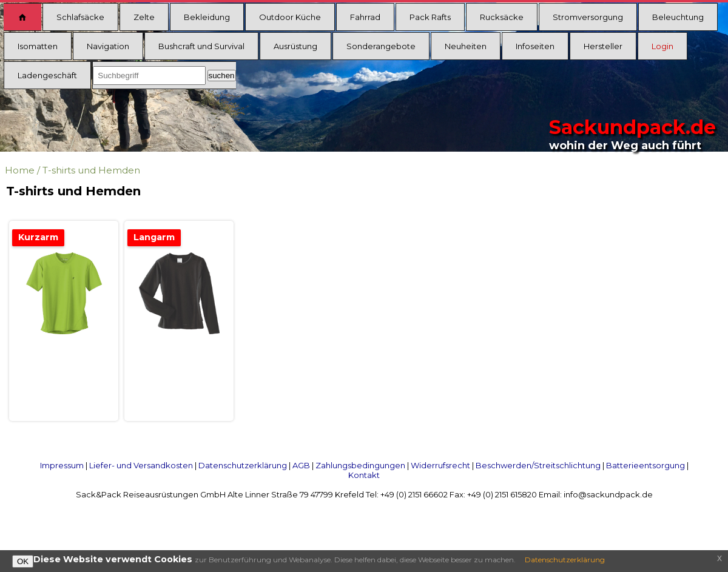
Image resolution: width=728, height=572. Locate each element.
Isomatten (38, 46)
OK (23, 561)
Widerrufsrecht (440, 465)
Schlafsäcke (80, 17)
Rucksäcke (502, 17)
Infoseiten (535, 46)
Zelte (144, 17)
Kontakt (364, 475)
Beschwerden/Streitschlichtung (538, 465)
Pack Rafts (430, 17)
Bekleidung (207, 17)
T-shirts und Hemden (91, 170)
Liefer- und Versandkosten (141, 465)
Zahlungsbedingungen (360, 465)
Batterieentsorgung (645, 465)
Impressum (62, 465)
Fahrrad (365, 17)
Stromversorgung (588, 17)
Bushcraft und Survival (201, 46)
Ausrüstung (295, 46)
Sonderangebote (381, 46)
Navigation (108, 46)
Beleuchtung (678, 17)
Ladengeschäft (47, 75)
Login (662, 46)
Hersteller (603, 46)
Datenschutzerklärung (243, 465)
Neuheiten (466, 46)
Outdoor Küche (290, 17)
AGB (301, 465)
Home (20, 170)
